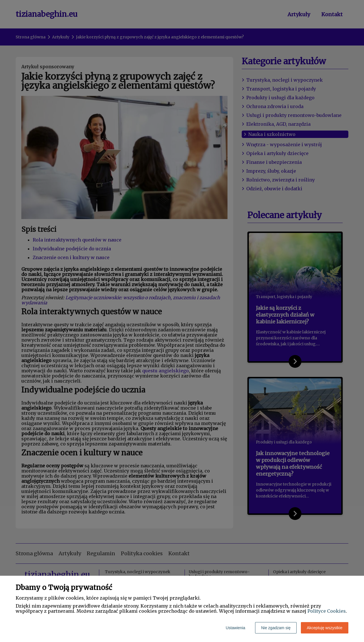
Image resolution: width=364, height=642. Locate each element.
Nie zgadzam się (276, 628)
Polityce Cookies (327, 611)
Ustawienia (235, 628)
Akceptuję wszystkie (325, 628)
